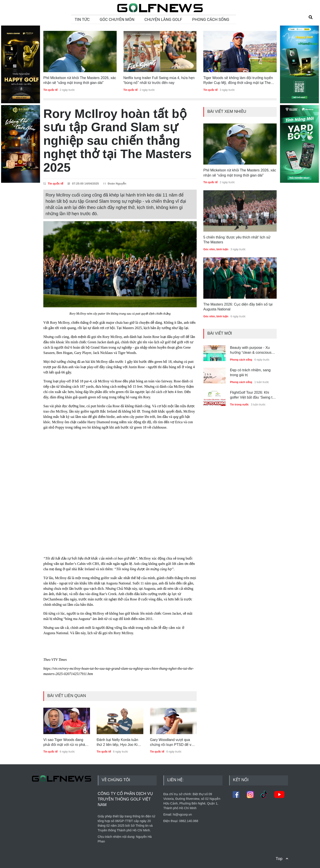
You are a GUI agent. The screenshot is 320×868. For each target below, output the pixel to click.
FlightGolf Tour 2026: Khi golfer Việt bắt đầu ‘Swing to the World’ (252, 395)
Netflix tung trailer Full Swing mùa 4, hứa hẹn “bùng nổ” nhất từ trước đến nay (159, 80)
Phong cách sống (241, 360)
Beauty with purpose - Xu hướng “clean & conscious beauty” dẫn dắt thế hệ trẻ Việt (251, 351)
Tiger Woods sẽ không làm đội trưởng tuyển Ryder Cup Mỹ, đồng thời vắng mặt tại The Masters (238, 81)
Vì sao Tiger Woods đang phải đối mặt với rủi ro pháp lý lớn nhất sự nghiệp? (65, 743)
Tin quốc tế (50, 90)
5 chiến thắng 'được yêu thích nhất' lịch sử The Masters (237, 240)
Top (279, 859)
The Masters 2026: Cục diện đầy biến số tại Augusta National (238, 307)
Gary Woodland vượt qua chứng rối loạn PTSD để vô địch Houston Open (172, 743)
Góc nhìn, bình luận (216, 249)
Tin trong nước (239, 405)
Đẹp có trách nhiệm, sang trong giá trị (250, 372)
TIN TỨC (82, 19)
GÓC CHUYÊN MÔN (117, 19)
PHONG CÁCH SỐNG (211, 19)
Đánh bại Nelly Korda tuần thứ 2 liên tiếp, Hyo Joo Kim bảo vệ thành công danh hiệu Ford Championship (120, 743)
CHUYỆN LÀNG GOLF (163, 19)
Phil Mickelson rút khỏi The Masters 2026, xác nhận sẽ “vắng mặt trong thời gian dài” (80, 80)
